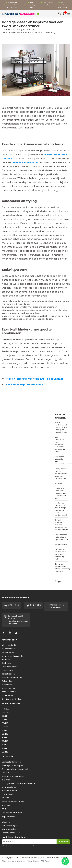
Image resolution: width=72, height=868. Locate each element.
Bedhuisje (6, 660)
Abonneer (63, 842)
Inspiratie (6, 780)
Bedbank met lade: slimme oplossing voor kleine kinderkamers (61, 540)
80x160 (5, 738)
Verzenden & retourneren (14, 801)
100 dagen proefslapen (12, 765)
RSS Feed (45, 861)
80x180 (5, 734)
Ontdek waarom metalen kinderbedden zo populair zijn (62, 525)
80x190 (5, 730)
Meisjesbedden (9, 688)
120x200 (5, 712)
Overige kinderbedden (12, 699)
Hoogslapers (7, 670)
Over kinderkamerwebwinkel (15, 769)
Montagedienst (9, 787)
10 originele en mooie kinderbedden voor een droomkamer (61, 474)
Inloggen (6, 822)
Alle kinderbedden (10, 645)
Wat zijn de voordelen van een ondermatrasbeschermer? (62, 460)
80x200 (5, 727)
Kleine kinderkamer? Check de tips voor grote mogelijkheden (62, 427)
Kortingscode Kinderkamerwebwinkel (19, 783)
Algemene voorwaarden (13, 776)
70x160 (5, 741)
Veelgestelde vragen (11, 762)
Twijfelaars (7, 685)
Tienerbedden (8, 649)
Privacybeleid (8, 794)
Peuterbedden (8, 652)
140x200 (6, 709)
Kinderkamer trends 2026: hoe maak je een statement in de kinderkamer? (61, 509)
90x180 (5, 723)
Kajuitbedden (8, 695)
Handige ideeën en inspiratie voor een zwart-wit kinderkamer (33, 24)
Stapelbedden (8, 674)
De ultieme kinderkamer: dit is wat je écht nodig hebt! (61, 554)
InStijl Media (61, 858)
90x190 (5, 720)
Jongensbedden (9, 692)
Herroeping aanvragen (12, 812)
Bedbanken (7, 663)
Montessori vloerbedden (13, 656)
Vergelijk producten (11, 833)
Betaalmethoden (10, 791)
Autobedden (8, 681)
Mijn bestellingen (10, 826)
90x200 (5, 716)
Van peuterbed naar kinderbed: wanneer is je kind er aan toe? (61, 444)
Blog (4, 809)
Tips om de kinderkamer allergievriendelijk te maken (62, 568)
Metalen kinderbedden (12, 677)
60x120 (5, 752)
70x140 (5, 748)
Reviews (6, 798)
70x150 (5, 745)
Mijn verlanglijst (9, 829)
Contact (6, 773)
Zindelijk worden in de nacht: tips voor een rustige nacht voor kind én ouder (61, 491)
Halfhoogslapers (9, 667)
